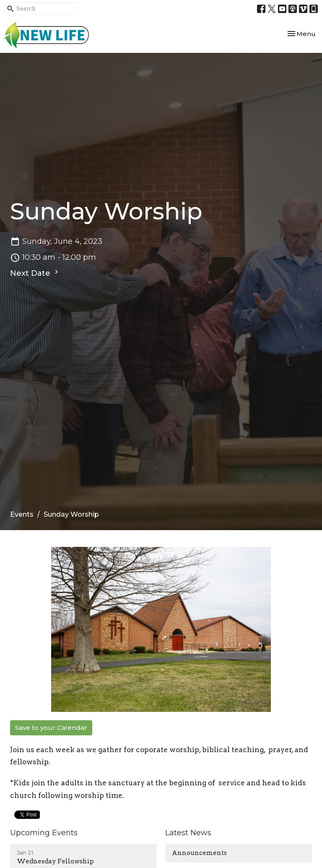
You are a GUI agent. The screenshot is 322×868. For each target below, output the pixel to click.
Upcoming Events (44, 833)
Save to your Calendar (51, 728)
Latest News (188, 833)
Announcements (199, 853)
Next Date (35, 273)
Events (22, 514)
